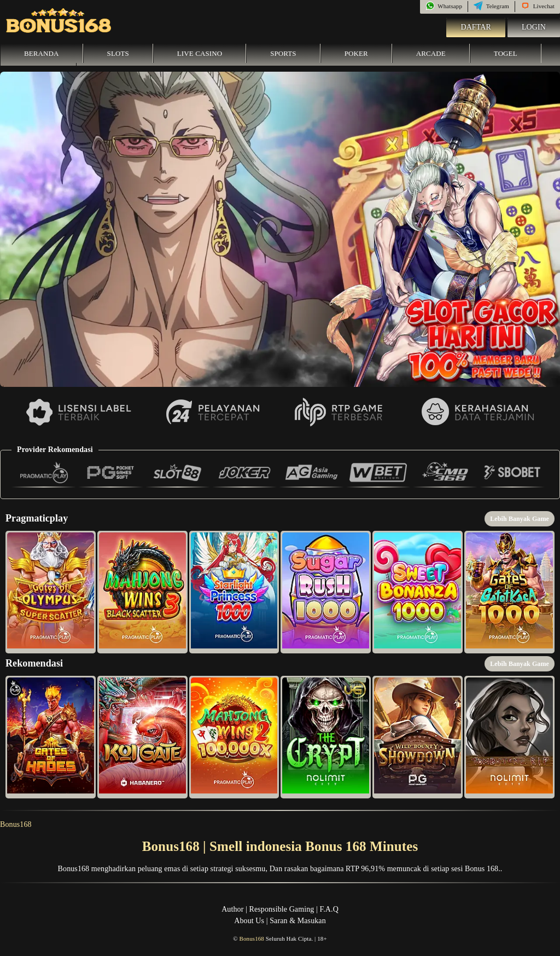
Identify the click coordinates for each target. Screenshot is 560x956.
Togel (506, 53)
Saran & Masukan (298, 921)
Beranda (42, 53)
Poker (356, 53)
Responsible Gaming (282, 909)
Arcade (431, 53)
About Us (249, 921)
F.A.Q (329, 909)
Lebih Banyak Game (520, 519)
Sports (283, 53)
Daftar (476, 27)
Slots (118, 53)
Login (534, 27)
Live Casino (200, 53)
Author (232, 909)
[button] (51, 592)
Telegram (491, 6)
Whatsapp (444, 6)
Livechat (538, 6)
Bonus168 (16, 824)
